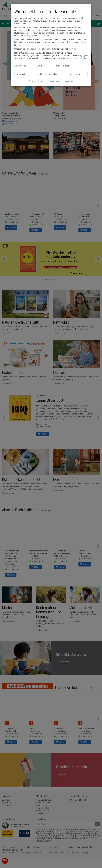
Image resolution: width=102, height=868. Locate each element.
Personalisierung (62, 66)
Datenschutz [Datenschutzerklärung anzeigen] (54, 81)
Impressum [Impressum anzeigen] (69, 81)
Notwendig (22, 66)
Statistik (40, 66)
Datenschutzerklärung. (79, 58)
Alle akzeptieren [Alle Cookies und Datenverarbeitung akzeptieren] (23, 74)
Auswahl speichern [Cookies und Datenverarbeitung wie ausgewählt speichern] (76, 74)
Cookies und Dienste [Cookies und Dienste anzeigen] (36, 81)
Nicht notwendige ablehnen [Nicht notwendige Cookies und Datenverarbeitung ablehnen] (48, 74)
